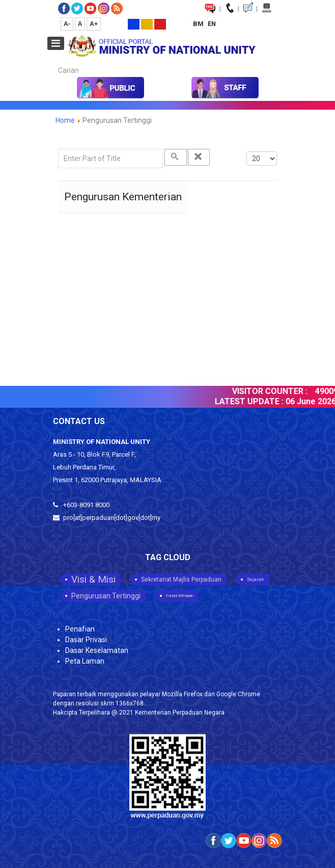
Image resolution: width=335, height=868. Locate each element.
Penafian (80, 629)
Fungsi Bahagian (180, 596)
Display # (247, 149)
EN (212, 24)
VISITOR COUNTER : (273, 391)
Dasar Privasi (86, 640)
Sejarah (256, 580)
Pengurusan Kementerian (123, 197)
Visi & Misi (93, 579)
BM (199, 24)
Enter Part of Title (58, 149)
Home (65, 120)
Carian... (53, 61)
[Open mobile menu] (56, 43)
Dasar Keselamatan (97, 650)
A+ (94, 24)
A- (67, 24)
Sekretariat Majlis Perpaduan (181, 580)
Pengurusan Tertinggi (106, 596)
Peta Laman (85, 661)
